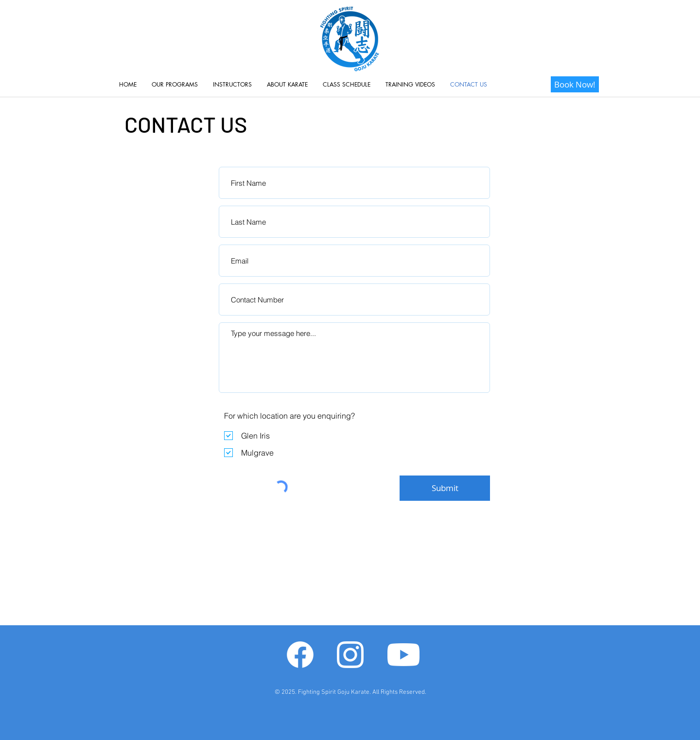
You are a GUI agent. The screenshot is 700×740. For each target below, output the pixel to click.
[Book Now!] (575, 84)
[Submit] (445, 488)
